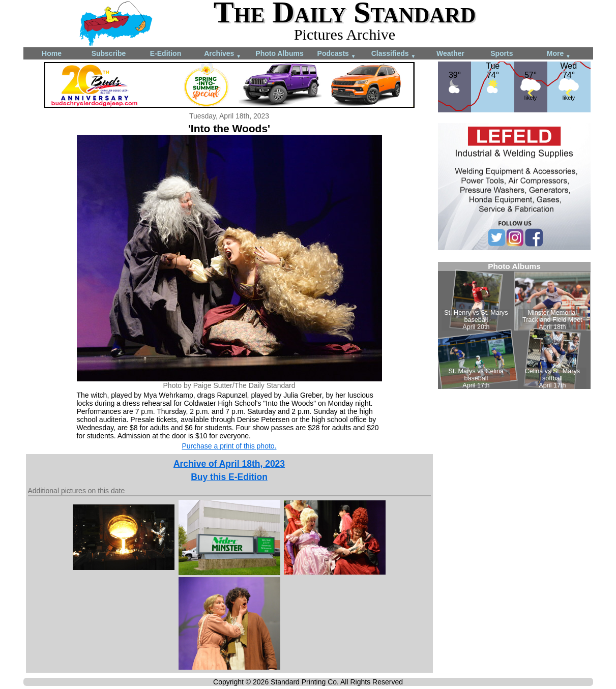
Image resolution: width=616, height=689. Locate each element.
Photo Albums (279, 53)
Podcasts (337, 54)
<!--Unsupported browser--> (514, 325)
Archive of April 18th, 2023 (229, 464)
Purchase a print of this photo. (229, 446)
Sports (502, 53)
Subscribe (109, 53)
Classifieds (394, 54)
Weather (450, 53)
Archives (223, 54)
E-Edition (166, 53)
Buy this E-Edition (229, 477)
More (559, 54)
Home (52, 53)
